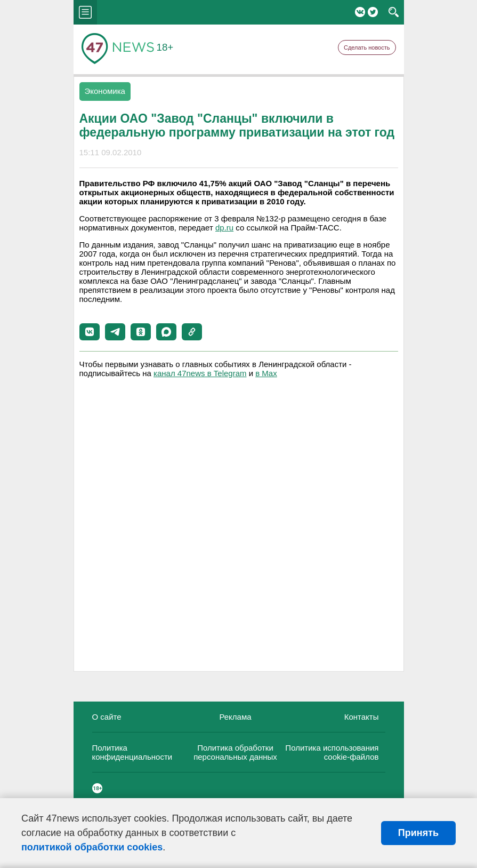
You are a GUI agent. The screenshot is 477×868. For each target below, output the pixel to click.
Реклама (235, 717)
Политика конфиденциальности (132, 752)
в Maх (266, 373)
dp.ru (224, 228)
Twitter (373, 12)
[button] (90, 332)
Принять (418, 833)
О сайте (107, 717)
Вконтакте (360, 12)
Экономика (105, 91)
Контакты (362, 717)
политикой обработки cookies (92, 847)
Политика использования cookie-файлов (332, 752)
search (394, 12)
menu (85, 12)
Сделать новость (367, 47)
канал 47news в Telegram (200, 373)
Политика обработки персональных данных (235, 752)
